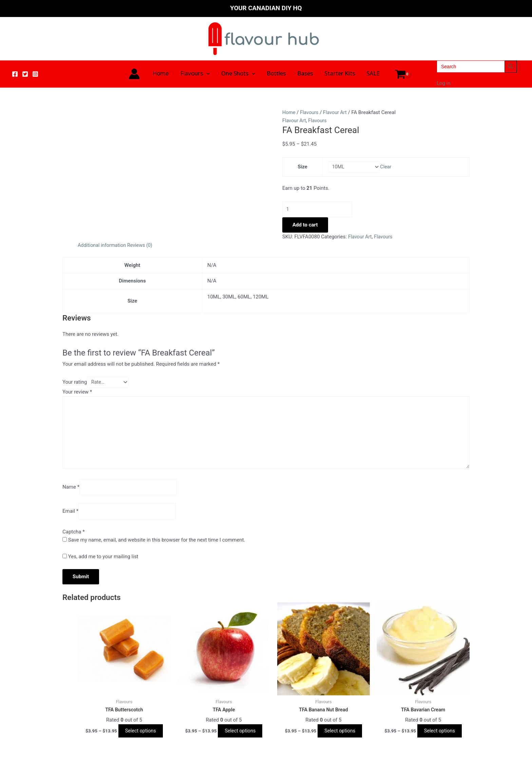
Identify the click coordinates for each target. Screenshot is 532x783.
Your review (77, 394)
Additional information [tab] (103, 247)
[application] (206, 74)
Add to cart (305, 226)
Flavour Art (337, 112)
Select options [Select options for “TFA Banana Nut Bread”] (340, 738)
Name (71, 493)
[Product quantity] (320, 210)
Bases (305, 74)
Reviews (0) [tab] (143, 247)
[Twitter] (25, 74)
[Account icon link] (134, 74)
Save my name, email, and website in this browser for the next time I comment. (157, 547)
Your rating (75, 384)
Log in (444, 83)
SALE (373, 74)
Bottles (276, 74)
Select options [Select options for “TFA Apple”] (240, 738)
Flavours (195, 74)
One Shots (238, 74)
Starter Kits (340, 74)
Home (160, 74)
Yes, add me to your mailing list (100, 563)
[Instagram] (35, 74)
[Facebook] (15, 74)
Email (70, 517)
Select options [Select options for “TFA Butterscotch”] (141, 738)
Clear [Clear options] (387, 167)
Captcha (74, 538)
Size (302, 167)
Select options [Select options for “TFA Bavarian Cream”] (440, 738)
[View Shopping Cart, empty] (400, 74)
